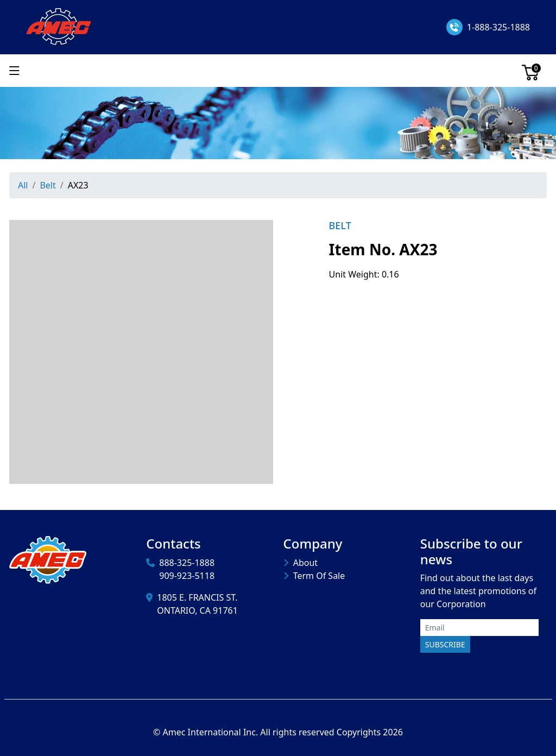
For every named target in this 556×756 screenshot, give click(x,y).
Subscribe (445, 644)
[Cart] (530, 71)
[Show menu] (14, 71)
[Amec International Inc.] (59, 26)
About (305, 563)
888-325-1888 (187, 563)
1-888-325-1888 (498, 27)
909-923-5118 (187, 576)
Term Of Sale (319, 576)
